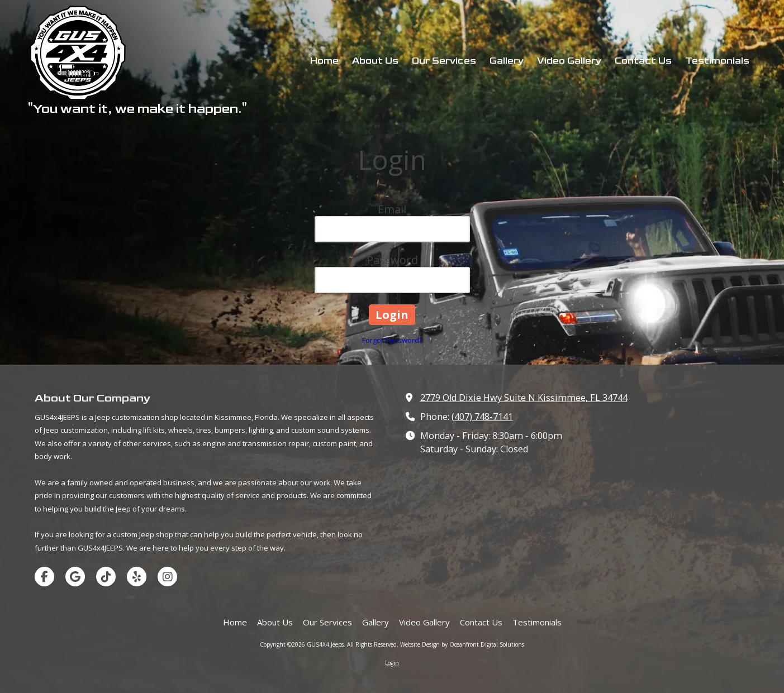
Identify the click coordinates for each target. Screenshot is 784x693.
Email (392, 209)
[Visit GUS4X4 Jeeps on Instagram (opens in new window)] (167, 577)
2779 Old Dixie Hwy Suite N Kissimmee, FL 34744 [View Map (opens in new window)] (524, 398)
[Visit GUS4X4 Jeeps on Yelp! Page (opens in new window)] (137, 577)
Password (392, 260)
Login (392, 663)
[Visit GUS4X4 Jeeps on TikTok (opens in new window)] (106, 577)
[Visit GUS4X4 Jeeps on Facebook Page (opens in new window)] (44, 577)
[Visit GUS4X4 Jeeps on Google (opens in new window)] (75, 577)
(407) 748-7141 (482, 417)
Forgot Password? (392, 340)
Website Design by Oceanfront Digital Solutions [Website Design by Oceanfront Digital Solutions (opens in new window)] (462, 644)
